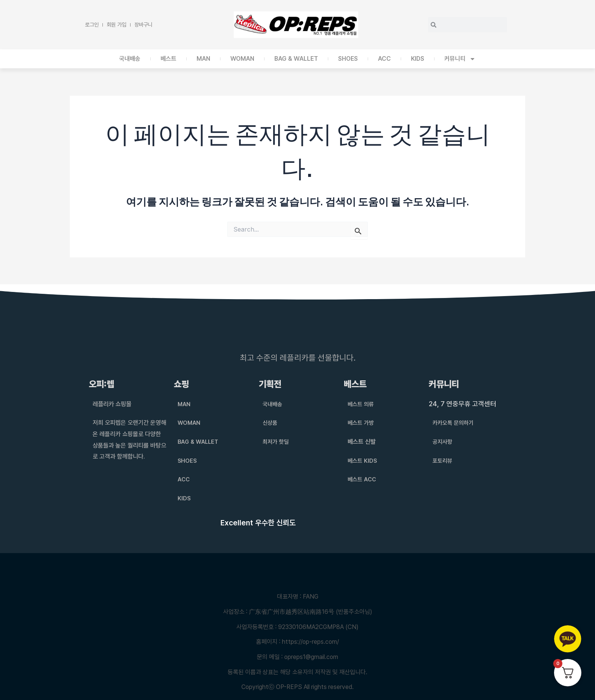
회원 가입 (116, 24)
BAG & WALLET (296, 59)
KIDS (418, 59)
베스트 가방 (362, 423)
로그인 (92, 24)
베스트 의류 (362, 404)
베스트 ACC (363, 479)
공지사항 (443, 442)
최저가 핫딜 (277, 442)
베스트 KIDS (363, 461)
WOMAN (242, 59)
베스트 (168, 59)
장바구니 (143, 24)
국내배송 (130, 59)
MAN (203, 59)
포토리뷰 (443, 461)
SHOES (348, 59)
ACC (384, 59)
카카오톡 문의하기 (455, 423)
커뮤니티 (460, 59)
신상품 (271, 423)
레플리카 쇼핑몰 (115, 404)
